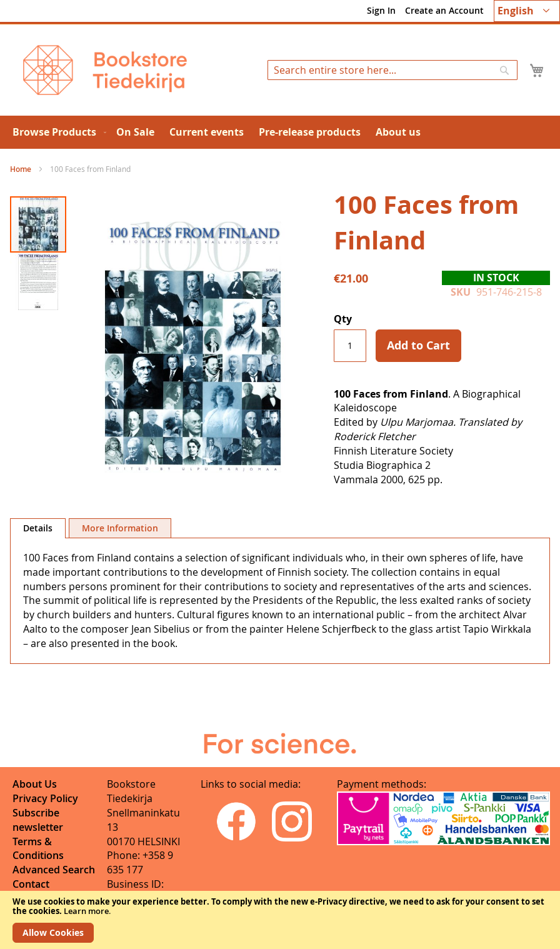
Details (38, 528)
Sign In (381, 10)
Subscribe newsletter (38, 820)
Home (21, 169)
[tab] (38, 528)
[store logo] (105, 70)
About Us (35, 784)
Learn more (86, 911)
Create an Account (444, 10)
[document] (280, 920)
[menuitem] (57, 132)
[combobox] (392, 70)
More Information (120, 528)
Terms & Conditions (38, 849)
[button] (527, 11)
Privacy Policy (45, 798)
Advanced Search (54, 870)
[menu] (280, 132)
